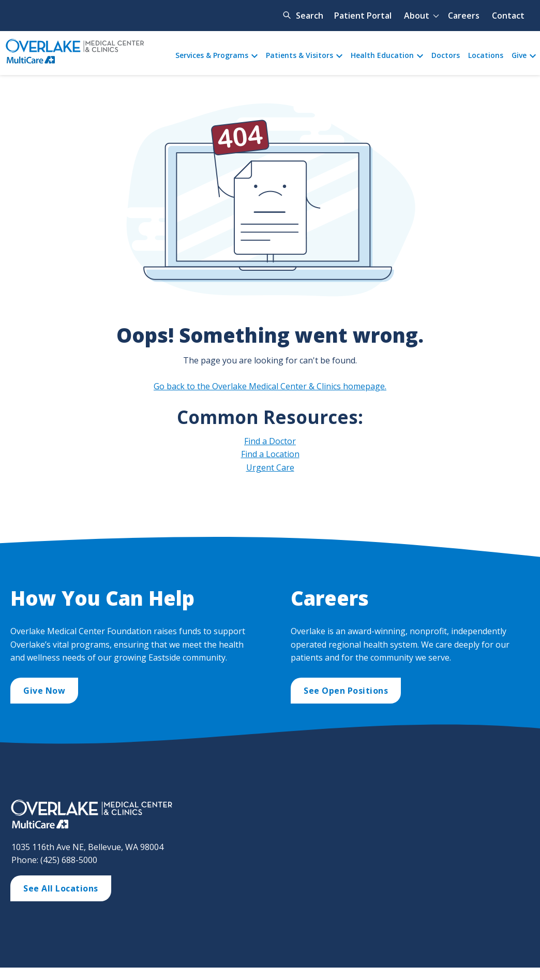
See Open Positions (346, 691)
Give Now (44, 691)
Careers (464, 16)
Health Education (382, 55)
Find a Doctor (270, 441)
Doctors (446, 55)
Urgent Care (270, 467)
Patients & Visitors (299, 55)
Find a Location (270, 454)
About (417, 16)
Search (310, 16)
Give (519, 55)
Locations (486, 55)
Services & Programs (212, 55)
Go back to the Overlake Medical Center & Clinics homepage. (270, 386)
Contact (508, 16)
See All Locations (61, 888)
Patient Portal (363, 16)
